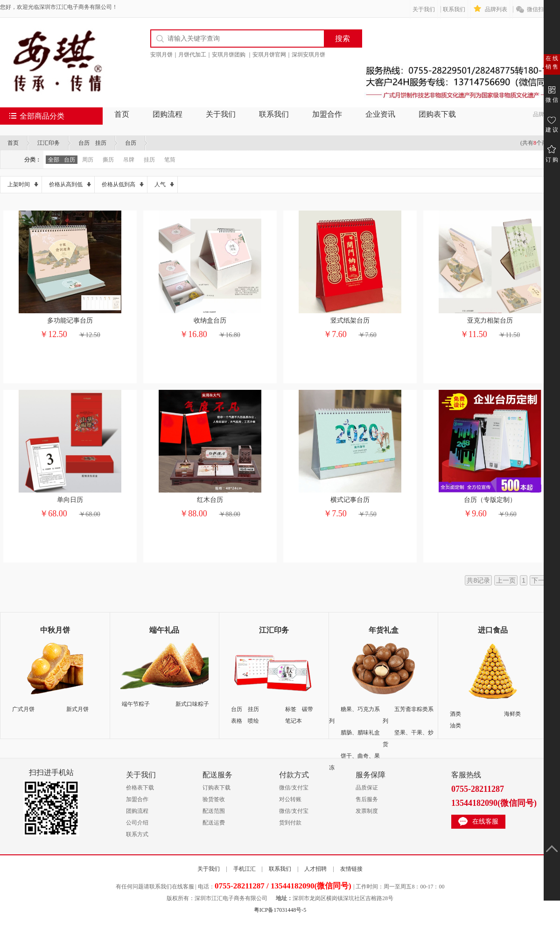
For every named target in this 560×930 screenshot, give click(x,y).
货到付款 (290, 823)
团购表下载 (437, 114)
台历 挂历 (92, 143)
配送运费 (214, 823)
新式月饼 (77, 709)
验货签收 (214, 799)
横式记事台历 (350, 500)
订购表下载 (217, 788)
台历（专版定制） (490, 500)
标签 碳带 (299, 709)
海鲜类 (512, 714)
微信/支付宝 (294, 788)
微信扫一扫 (541, 9)
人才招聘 (315, 869)
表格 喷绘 (245, 721)
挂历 (149, 160)
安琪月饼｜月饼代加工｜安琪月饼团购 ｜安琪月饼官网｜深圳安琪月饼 (238, 55)
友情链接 (351, 869)
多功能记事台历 (70, 321)
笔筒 (170, 160)
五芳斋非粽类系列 (408, 715)
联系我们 (454, 9)
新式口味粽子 (192, 704)
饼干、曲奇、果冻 (354, 762)
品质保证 (367, 788)
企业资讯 (380, 114)
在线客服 (485, 821)
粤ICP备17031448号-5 (280, 910)
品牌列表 (496, 9)
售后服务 (367, 799)
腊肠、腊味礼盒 (360, 733)
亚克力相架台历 (490, 321)
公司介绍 (137, 823)
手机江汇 (245, 869)
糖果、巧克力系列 (354, 715)
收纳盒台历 (210, 321)
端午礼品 (164, 630)
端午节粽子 (136, 704)
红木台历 (210, 500)
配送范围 (214, 811)
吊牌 (129, 160)
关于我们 (424, 9)
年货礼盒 (384, 630)
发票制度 (367, 811)
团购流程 (168, 114)
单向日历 (70, 500)
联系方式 (137, 834)
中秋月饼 (55, 630)
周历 (88, 160)
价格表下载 (140, 788)
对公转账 (290, 799)
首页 (122, 114)
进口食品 (493, 630)
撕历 (108, 160)
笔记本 (294, 721)
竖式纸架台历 (350, 321)
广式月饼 (23, 709)
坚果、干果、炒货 (408, 738)
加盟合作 (327, 114)
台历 (131, 143)
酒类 (455, 714)
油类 (455, 726)
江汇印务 (49, 143)
